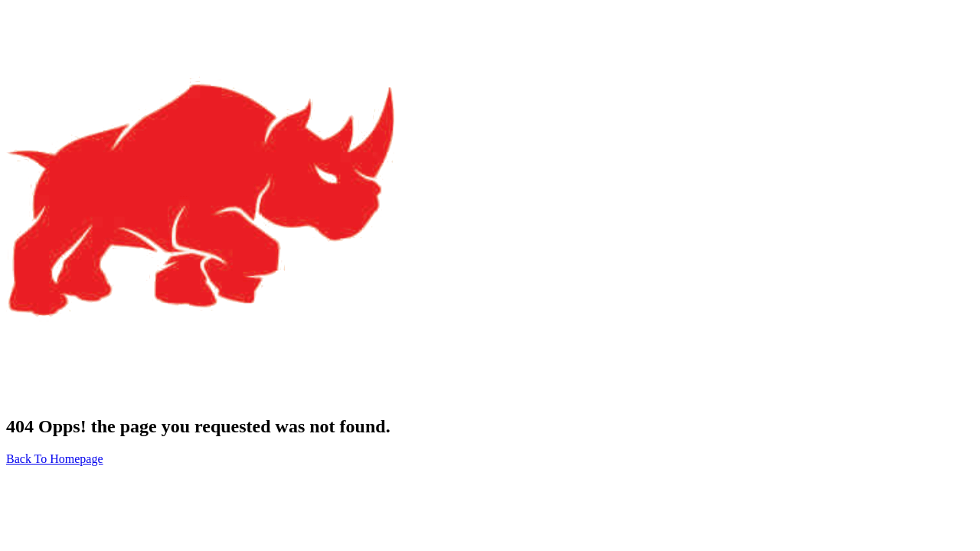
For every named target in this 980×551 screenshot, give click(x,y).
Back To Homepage (55, 459)
